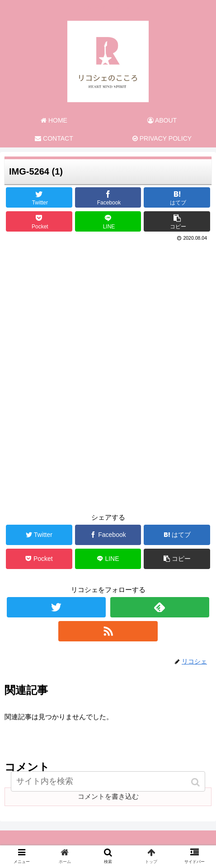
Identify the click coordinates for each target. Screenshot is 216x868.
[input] (108, 781)
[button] (196, 782)
